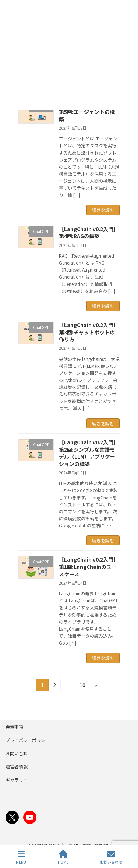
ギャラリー (17, 780)
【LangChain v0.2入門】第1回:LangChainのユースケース (89, 566)
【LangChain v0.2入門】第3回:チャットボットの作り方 (89, 332)
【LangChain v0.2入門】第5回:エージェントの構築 (89, 112)
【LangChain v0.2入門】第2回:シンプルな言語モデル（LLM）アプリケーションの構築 (89, 453)
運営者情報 (17, 766)
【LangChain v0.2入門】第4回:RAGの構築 (89, 233)
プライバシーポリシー (28, 740)
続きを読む (103, 210)
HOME (63, 857)
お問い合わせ (19, 753)
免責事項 (14, 727)
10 (82, 686)
